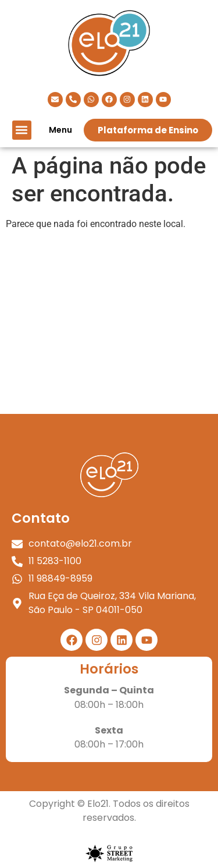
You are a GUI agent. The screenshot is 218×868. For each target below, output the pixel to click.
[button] (22, 130)
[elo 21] (109, 327)
